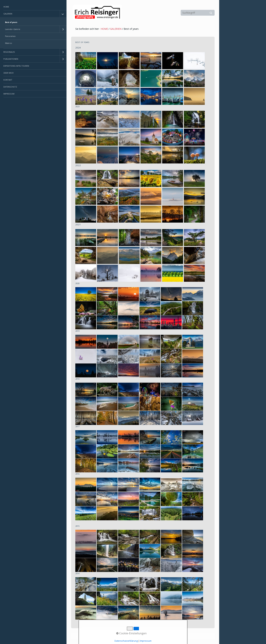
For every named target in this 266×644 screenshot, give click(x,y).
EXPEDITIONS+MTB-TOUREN (16, 66)
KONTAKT (8, 80)
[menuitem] (33, 7)
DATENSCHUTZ (10, 87)
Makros (8, 43)
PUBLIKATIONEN (11, 59)
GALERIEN (8, 14)
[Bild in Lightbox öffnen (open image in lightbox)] (86, 61)
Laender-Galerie (13, 29)
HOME (6, 7)
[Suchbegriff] (198, 13)
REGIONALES (9, 52)
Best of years (11, 22)
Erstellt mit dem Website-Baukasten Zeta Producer (129, 636)
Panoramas (10, 36)
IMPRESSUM (9, 94)
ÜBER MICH (8, 73)
